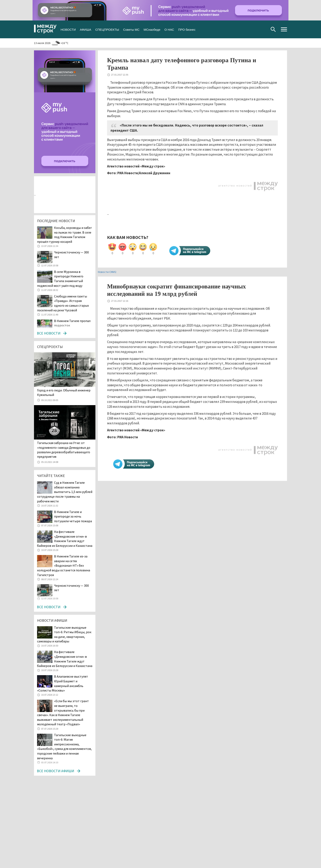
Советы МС (131, 29)
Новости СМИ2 (107, 272)
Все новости (49, 333)
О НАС (169, 29)
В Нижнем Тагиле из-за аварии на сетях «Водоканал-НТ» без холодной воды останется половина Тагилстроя (64, 565)
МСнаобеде (152, 29)
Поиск (273, 29)
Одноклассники (256, 29)
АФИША (85, 29)
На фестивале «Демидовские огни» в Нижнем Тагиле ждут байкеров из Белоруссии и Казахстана (65, 539)
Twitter (250, 29)
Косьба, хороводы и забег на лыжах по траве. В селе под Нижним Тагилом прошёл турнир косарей (64, 235)
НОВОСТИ (68, 29)
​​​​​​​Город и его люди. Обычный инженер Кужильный (64, 392)
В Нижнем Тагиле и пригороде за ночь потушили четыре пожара (73, 516)
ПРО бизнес (187, 29)
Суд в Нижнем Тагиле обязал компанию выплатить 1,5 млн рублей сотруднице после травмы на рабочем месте (65, 492)
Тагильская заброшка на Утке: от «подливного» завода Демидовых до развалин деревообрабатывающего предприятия (64, 450)
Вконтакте (243, 29)
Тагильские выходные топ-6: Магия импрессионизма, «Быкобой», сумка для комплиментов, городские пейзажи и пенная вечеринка (64, 747)
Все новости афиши (55, 771)
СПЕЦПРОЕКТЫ (107, 29)
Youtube (263, 29)
